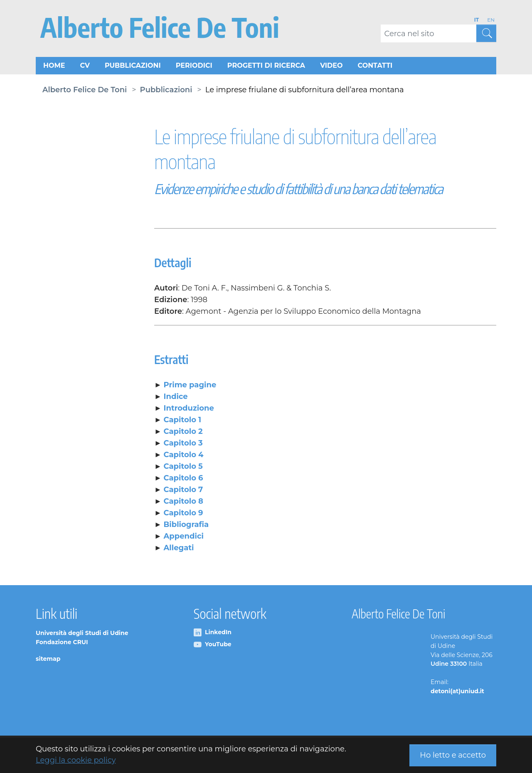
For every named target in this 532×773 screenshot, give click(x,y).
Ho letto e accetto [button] (453, 755)
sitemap (48, 660)
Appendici (184, 537)
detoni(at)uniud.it (457, 692)
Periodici (194, 66)
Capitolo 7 (183, 491)
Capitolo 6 (183, 479)
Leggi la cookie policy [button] (76, 760)
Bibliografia (186, 526)
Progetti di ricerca (266, 66)
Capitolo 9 (183, 514)
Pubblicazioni (133, 66)
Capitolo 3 (183, 444)
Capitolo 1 (183, 421)
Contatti (375, 66)
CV (85, 66)
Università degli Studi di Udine (82, 634)
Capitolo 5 (183, 468)
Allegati (179, 549)
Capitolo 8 (183, 502)
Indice (176, 398)
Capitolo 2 (183, 433)
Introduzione (189, 409)
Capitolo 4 (184, 456)
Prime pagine (190, 386)
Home (54, 66)
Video (331, 66)
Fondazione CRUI (62, 643)
